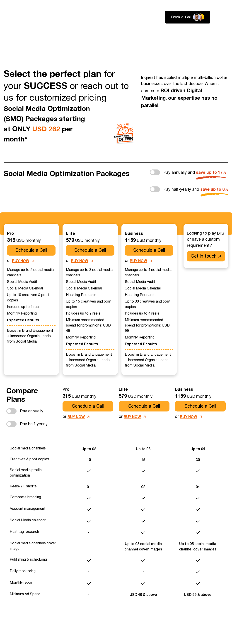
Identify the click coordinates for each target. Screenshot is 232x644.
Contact (221, 34)
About (174, 34)
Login (223, 17)
